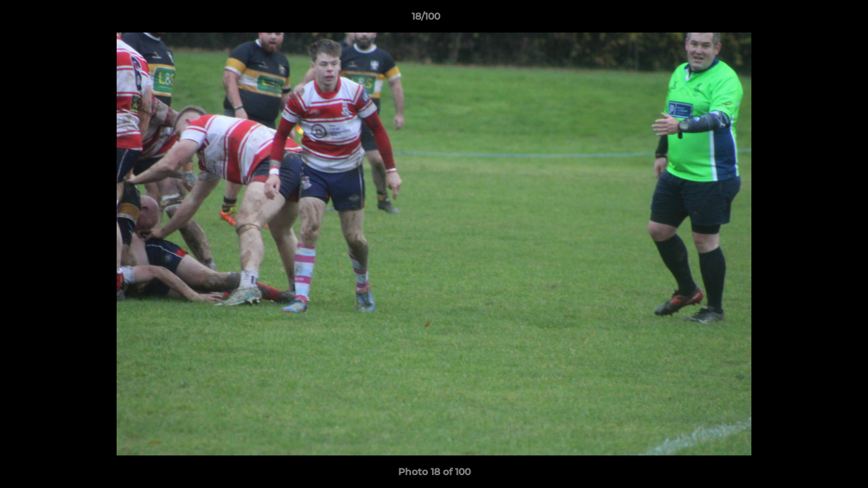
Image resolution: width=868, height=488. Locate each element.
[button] (811, 20)
